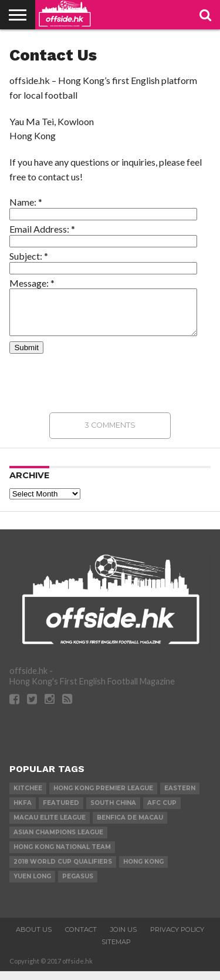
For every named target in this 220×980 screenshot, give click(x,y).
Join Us (123, 938)
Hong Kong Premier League (103, 797)
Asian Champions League (58, 841)
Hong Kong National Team (62, 856)
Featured (61, 812)
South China (113, 812)
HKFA (23, 812)
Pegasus (78, 885)
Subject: (29, 256)
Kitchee (28, 797)
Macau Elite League (50, 826)
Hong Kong (143, 870)
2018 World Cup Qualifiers (63, 870)
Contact (81, 938)
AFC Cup (162, 812)
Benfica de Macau (130, 826)
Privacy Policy (177, 938)
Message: (32, 283)
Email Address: (42, 229)
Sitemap (116, 951)
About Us (34, 938)
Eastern (180, 797)
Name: (26, 202)
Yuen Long (32, 885)
